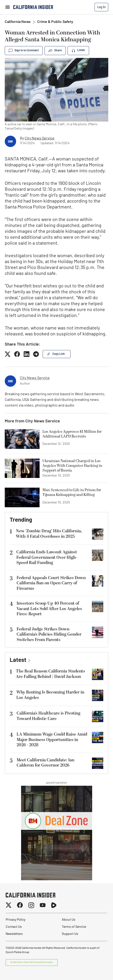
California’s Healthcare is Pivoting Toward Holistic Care (48, 716)
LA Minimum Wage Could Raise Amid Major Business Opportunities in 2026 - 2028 (52, 740)
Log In (101, 7)
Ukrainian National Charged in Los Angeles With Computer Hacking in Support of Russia (72, 466)
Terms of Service (74, 927)
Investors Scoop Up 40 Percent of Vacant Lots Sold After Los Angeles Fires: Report (49, 609)
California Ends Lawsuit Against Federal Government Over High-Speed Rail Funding (47, 557)
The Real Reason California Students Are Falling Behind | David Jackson (50, 674)
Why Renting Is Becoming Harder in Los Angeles (50, 695)
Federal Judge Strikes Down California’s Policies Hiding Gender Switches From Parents (49, 634)
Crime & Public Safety (55, 22)
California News (18, 22)
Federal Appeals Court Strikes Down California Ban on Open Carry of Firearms (51, 583)
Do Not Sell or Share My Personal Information (32, 962)
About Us (69, 920)
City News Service (40, 139)
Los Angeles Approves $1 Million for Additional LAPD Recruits (72, 434)
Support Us (70, 934)
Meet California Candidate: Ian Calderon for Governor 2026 (45, 763)
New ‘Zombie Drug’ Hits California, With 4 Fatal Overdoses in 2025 (49, 534)
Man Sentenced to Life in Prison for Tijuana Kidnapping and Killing (72, 493)
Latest (18, 660)
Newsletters (14, 934)
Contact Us (14, 927)
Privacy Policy (16, 920)
